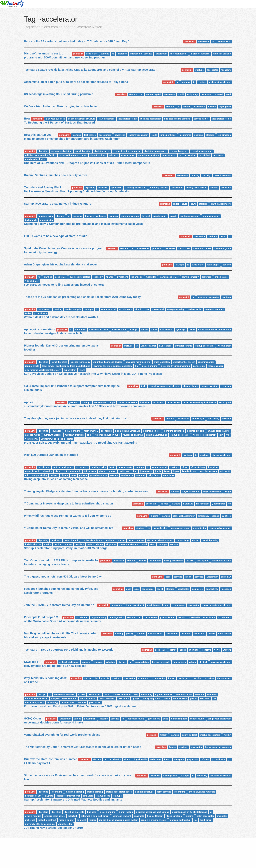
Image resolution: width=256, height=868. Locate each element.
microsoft (122, 54)
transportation (142, 662)
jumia (158, 471)
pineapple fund (168, 617)
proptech (157, 248)
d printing (43, 151)
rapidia (92, 820)
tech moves (90, 135)
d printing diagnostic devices (108, 362)
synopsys (181, 330)
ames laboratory (162, 362)
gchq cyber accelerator (219, 719)
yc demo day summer (220, 528)
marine (48, 544)
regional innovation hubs (107, 435)
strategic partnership (180, 820)
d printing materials (74, 812)
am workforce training (219, 431)
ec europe (143, 678)
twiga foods (154, 475)
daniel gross (165, 346)
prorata (174, 216)
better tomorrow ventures (218, 747)
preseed (219, 94)
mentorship (185, 135)
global (188, 577)
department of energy (184, 362)
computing (147, 694)
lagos (176, 471)
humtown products (74, 435)
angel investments (212, 491)
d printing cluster (152, 431)
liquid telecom (189, 471)
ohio (89, 435)
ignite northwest (168, 135)
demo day (226, 577)
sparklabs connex (202, 248)
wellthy (227, 735)
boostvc (227, 265)
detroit (173, 650)
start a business (106, 119)
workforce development (204, 435)
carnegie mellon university (38, 471)
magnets (49, 796)
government (90, 719)
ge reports (218, 155)
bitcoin (182, 617)
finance (110, 277)
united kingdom (179, 719)
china (106, 694)
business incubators (95, 216)
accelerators (105, 135)
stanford (140, 475)
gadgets (86, 662)
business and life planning (177, 119)
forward (146, 216)
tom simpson (224, 135)
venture (202, 82)
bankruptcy (213, 419)
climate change (191, 386)
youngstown (31, 439)
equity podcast (190, 735)
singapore (111, 544)
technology (53, 702)
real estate (170, 248)
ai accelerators (119, 330)
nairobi (54, 475)
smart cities (184, 248)
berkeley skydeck (161, 662)
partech (83, 475)
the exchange (224, 678)
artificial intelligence (63, 467)
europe (88, 678)
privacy (130, 634)
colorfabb (73, 816)
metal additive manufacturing (175, 366)
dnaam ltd (139, 816)
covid (181, 94)
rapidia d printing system (154, 820)
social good (225, 402)
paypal (194, 698)
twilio (28, 313)
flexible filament (155, 816)
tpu (195, 820)
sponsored (116, 188)
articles (81, 694)
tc (213, 41)
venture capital (153, 94)
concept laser (169, 155)
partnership (199, 366)
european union (88, 698)
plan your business (55, 119)
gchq (165, 719)
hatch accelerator (205, 816)
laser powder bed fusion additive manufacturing (66, 366)
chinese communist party (125, 694)
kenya (167, 471)
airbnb (138, 309)
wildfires (226, 516)
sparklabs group (223, 248)
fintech (164, 735)
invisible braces (33, 544)
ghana (102, 471)
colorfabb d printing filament (95, 816)
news (193, 204)
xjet (221, 435)
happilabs (188, 504)
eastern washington (138, 135)
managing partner (152, 698)
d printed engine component (127, 151)
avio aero (113, 155)
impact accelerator (128, 402)
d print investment (135, 605)
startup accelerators (221, 204)
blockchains (94, 694)
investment (122, 277)
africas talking (198, 467)
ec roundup (155, 561)
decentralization (184, 694)
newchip (227, 419)
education (56, 431)
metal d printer (66, 820)
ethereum (212, 694)
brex (147, 309)
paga (73, 475)
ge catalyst (204, 155)
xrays (82, 370)
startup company (211, 216)
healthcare (124, 471)
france (171, 678)
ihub (135, 471)
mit (27, 475)
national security (136, 719)
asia (136, 589)
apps (168, 577)
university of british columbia (40, 824)
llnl (137, 366)
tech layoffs (203, 561)
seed (228, 94)
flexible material (174, 816)
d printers (43, 812)
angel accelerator (191, 491)
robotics (110, 662)
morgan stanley (40, 475)
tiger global (225, 106)
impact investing (210, 386)
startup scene (103, 796)
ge (180, 155)
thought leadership (127, 119)
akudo (127, 759)
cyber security (197, 719)
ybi (228, 435)
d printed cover (102, 151)
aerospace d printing (62, 151)
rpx (214, 698)
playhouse (192, 759)
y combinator (224, 41)
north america (91, 431)
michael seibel (195, 309)
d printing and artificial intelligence (190, 812)
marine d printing (63, 544)
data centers (166, 330)
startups (105, 54)
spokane (198, 135)
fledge (228, 491)
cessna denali (128, 155)
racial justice (173, 402)
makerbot (30, 820)
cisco (58, 471)
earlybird (199, 694)
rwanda (114, 475)
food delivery (179, 662)
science (164, 504)
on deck (212, 106)
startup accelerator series (160, 540)
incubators (158, 402)
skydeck (203, 662)
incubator (186, 634)
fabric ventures (107, 698)
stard (144, 544)
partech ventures (98, 475)
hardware (98, 662)
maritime (79, 544)
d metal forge (182, 540)
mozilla (211, 634)
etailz (154, 135)
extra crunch (45, 309)
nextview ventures (214, 309)
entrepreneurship (130, 216)
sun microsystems (34, 702)
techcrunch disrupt (221, 561)
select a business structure (82, 119)
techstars (226, 70)
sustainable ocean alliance (202, 617)
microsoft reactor (179, 54)
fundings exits (45, 216)
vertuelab (226, 386)
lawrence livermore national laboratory (113, 366)
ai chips (134, 330)
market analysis (73, 309)
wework (227, 650)
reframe (205, 759)
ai (177, 82)
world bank (168, 475)
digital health (140, 759)
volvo (217, 650)
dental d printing (72, 540)
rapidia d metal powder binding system (119, 820)
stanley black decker (196, 188)
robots (192, 662)
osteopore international (68, 796)
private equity (160, 216)
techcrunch (31, 220)
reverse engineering (133, 435)
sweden (197, 678)
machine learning (208, 471)
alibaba (144, 330)
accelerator (203, 41)
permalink (190, 41)
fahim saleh (90, 471)
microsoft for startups (141, 54)
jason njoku (146, 471)
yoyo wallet (95, 702)
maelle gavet (184, 678)
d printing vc (178, 605)
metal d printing (83, 151)
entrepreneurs (180, 204)
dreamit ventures (222, 175)
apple (154, 330)
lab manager (202, 504)
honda (183, 650)
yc (230, 504)
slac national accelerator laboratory (43, 370)
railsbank (205, 698)
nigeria (64, 475)
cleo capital (158, 309)
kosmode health (33, 796)
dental (195, 540)
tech (143, 386)
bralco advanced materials (202, 792)
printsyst (81, 820)
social (160, 589)
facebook (226, 589)
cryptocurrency (99, 617)
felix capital (123, 698)
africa (185, 467)
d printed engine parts (155, 151)
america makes (33, 435)
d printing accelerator (201, 151)
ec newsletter (158, 678)
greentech (74, 402)
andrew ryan (198, 419)
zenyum (174, 544)
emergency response (208, 516)
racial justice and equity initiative (199, 402)
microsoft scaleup (222, 54)
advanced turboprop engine (73, 155)
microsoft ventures (200, 54)
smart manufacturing (157, 435)
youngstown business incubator (57, 439)
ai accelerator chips (99, 330)
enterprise (80, 330)
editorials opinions (93, 540)
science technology (80, 362)
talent (223, 236)
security (206, 175)
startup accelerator (190, 216)
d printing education (174, 431)
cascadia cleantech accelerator (164, 386)
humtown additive (52, 435)
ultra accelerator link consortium (214, 330)
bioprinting (57, 792)
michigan (194, 650)
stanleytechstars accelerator (217, 605)
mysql (167, 698)
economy (113, 216)
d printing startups (159, 188)
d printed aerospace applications (152, 812)
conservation (150, 617)
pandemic (206, 94)
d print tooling (126, 812)
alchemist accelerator (220, 82)
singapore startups (129, 544)
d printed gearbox (179, 151)
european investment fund (64, 698)
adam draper (213, 265)
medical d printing (75, 792)
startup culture (201, 119)
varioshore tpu (65, 824)
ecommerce (82, 467)
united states (221, 277)
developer (155, 776)
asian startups (164, 792)
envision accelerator (221, 776)
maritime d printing (115, 540)
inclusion (145, 402)
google (112, 471)
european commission (36, 698)
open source (224, 634)
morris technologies (35, 159)
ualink (192, 330)
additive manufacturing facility (40, 155)
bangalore (213, 467)
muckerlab (151, 277)
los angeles (137, 277)
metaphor (179, 759)
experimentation (206, 362)
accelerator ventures (64, 694)
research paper (215, 366)
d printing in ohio (196, 431)
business (103, 188)
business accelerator (150, 119)
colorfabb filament (122, 816)
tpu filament (206, 820)
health (112, 467)
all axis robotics (33, 816)
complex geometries (149, 155)
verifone (82, 702)
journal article (32, 366)
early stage (193, 94)
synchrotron (70, 370)
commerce (197, 589)
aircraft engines (98, 155)
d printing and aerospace (127, 431)
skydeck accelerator (221, 662)
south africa (127, 475)
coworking (120, 135)
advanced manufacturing (138, 362)
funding (195, 175)
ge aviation (190, 155)
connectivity (212, 589)
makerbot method (47, 820)
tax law (190, 561)
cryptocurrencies (164, 694)
